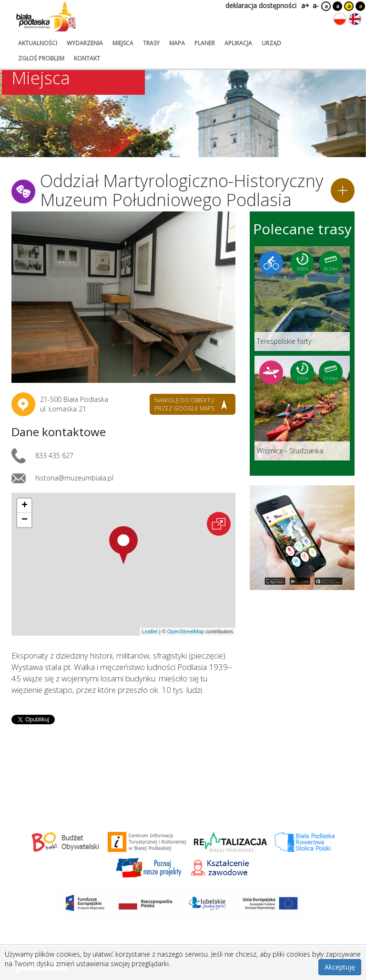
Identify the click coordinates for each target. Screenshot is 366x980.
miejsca (123, 43)
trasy (151, 43)
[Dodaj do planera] (343, 190)
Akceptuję (340, 967)
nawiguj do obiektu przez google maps (184, 404)
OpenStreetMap (186, 631)
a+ (305, 5)
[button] (123, 545)
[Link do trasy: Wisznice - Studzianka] (302, 408)
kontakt (87, 58)
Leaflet (150, 631)
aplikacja (238, 43)
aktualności (38, 43)
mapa (177, 43)
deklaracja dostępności (261, 5)
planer (205, 43)
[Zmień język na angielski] (355, 19)
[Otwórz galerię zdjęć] (123, 297)
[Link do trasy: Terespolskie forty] (302, 299)
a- (316, 5)
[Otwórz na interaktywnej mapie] (219, 524)
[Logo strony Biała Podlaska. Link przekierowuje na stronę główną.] (46, 17)
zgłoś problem (41, 58)
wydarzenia (85, 43)
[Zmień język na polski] (340, 19)
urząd (271, 43)
